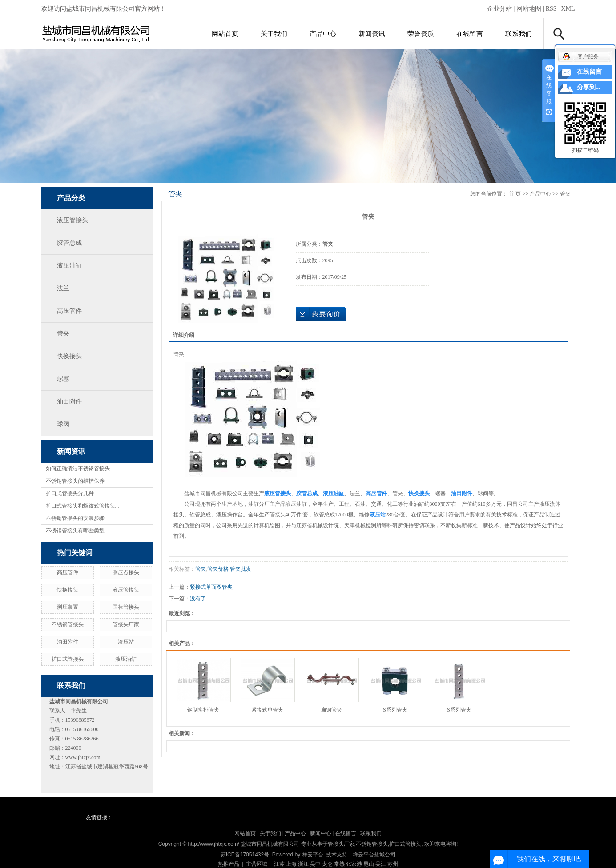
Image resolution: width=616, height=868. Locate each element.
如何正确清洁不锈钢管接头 (78, 468)
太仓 (327, 864)
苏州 (393, 864)
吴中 (315, 864)
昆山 (369, 864)
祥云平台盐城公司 (374, 855)
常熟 (339, 864)
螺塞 (63, 379)
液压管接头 (72, 220)
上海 (291, 864)
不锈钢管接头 (68, 624)
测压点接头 (126, 572)
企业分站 (499, 9)
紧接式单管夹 (267, 710)
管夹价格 (218, 569)
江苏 (279, 864)
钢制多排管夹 (203, 710)
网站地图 (529, 9)
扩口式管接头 (68, 659)
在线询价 (321, 314)
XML (568, 9)
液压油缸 (69, 266)
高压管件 (69, 311)
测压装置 (68, 607)
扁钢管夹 (331, 710)
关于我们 (274, 34)
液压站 (126, 642)
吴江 (381, 864)
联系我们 (519, 34)
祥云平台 (313, 855)
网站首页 (225, 34)
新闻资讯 (372, 34)
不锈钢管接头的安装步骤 (75, 518)
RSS (551, 9)
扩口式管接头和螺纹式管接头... (83, 506)
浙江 (303, 864)
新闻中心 (321, 833)
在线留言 (470, 34)
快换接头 (69, 356)
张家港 (354, 864)
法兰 (63, 288)
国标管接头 (126, 607)
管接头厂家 (126, 624)
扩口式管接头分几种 (70, 493)
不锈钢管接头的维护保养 (75, 481)
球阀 (63, 424)
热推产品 (229, 864)
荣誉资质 (421, 34)
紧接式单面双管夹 (211, 587)
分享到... (589, 87)
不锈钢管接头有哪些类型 (75, 531)
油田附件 (69, 402)
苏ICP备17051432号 (245, 855)
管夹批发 (241, 569)
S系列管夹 (395, 710)
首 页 (515, 194)
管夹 (63, 334)
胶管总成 (69, 243)
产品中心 (323, 34)
